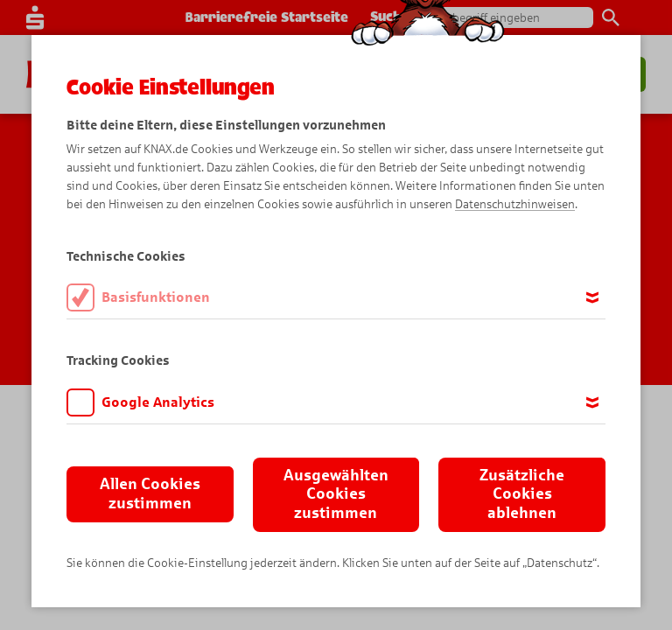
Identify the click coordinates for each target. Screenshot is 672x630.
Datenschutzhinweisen (515, 204)
